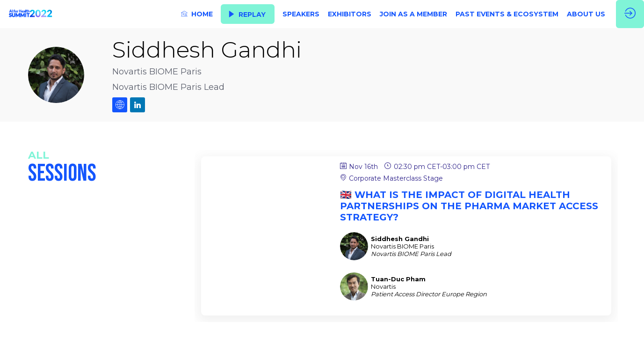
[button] (248, 14)
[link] (197, 14)
